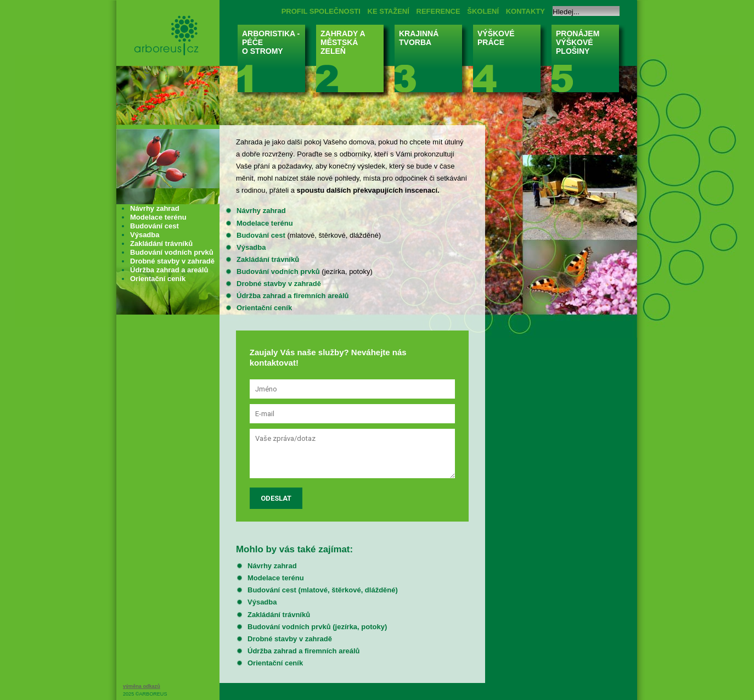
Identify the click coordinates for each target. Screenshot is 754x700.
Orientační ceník (264, 308)
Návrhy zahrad (261, 211)
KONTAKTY (525, 11)
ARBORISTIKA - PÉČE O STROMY (275, 62)
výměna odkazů (142, 686)
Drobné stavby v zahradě (279, 284)
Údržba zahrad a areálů (169, 270)
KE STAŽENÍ (389, 11)
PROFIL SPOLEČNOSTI (321, 11)
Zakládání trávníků (268, 259)
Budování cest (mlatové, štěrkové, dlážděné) (323, 590)
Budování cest (261, 235)
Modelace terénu (265, 223)
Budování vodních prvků (278, 271)
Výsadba (251, 247)
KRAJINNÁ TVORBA (432, 62)
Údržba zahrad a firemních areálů (292, 296)
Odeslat (276, 498)
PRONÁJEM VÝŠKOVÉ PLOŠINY (589, 62)
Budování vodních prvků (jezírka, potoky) (317, 627)
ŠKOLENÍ (483, 11)
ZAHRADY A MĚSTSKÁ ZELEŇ (353, 62)
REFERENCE (438, 11)
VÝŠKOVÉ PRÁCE (510, 62)
